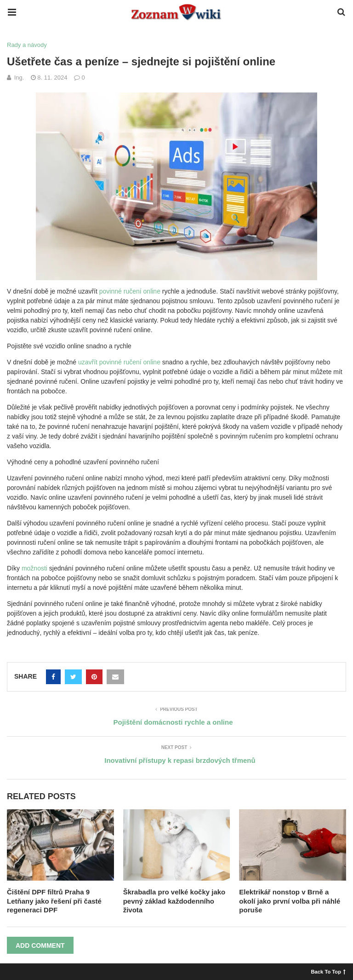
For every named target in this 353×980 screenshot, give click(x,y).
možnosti (34, 568)
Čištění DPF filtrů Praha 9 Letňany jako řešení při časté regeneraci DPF (54, 901)
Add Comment (40, 945)
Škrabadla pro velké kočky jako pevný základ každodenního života (174, 901)
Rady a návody (27, 45)
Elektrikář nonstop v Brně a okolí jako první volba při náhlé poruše (290, 901)
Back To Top (328, 971)
